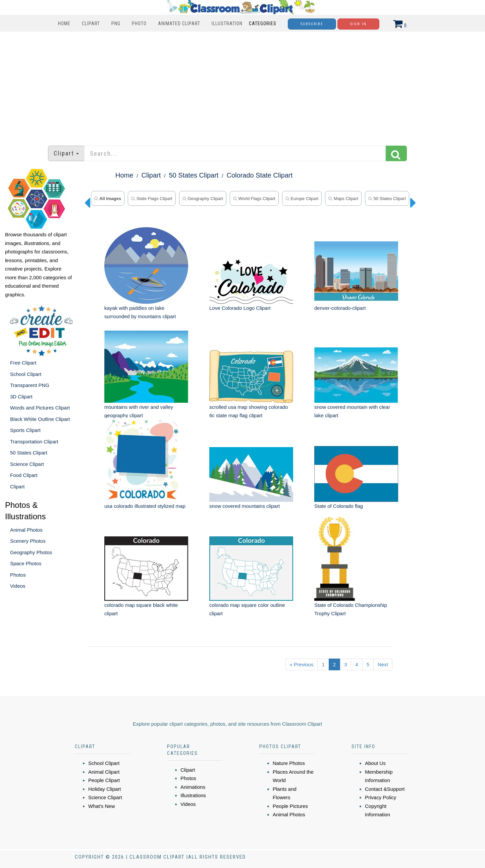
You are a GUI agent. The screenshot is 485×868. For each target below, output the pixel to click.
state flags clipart (152, 199)
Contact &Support (385, 789)
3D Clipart (21, 397)
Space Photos (26, 563)
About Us (375, 763)
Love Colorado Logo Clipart (240, 308)
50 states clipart (387, 199)
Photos (18, 575)
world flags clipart (254, 199)
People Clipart (104, 780)
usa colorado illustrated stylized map (145, 506)
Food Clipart (24, 475)
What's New (102, 806)
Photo (139, 23)
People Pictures (290, 806)
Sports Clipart (25, 430)
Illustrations (193, 795)
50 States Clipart (29, 453)
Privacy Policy (381, 797)
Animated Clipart (179, 23)
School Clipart (26, 374)
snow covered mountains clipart (245, 506)
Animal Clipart (104, 772)
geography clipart (203, 199)
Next (383, 664)
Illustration (227, 23)
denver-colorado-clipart (340, 308)
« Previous (302, 664)
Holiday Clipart (105, 789)
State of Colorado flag (339, 506)
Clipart (91, 23)
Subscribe (312, 24)
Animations (193, 787)
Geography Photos (31, 552)
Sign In (358, 24)
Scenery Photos (28, 541)
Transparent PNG (30, 385)
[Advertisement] (242, 85)
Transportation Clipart (34, 442)
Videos (18, 586)
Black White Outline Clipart (40, 419)
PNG (116, 23)
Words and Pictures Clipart (40, 408)
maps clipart (343, 199)
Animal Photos (26, 530)
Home (64, 23)
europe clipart (302, 199)
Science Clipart (27, 464)
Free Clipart (23, 363)
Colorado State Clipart (260, 175)
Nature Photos (289, 763)
